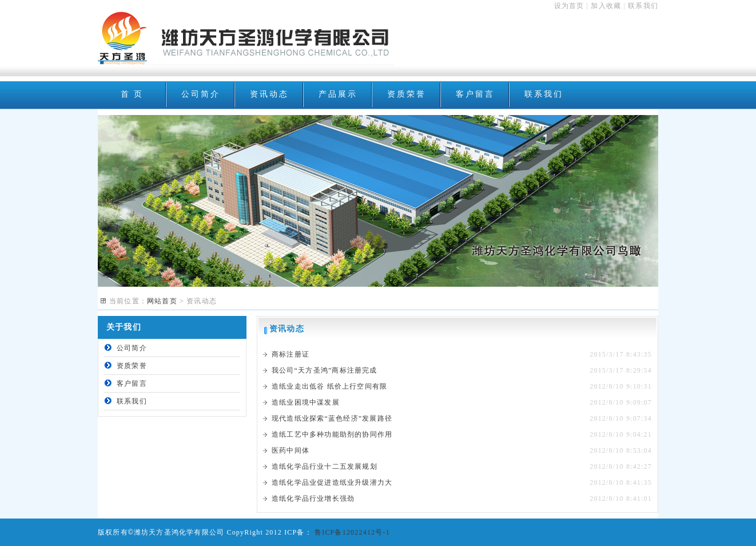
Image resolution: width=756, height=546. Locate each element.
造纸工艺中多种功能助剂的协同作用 (332, 434)
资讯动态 (269, 94)
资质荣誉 (406, 94)
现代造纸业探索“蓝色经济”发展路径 (332, 418)
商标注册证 (291, 354)
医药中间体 (291, 450)
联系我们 (643, 6)
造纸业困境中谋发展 (306, 402)
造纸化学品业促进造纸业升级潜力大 (332, 482)
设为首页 (569, 6)
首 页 (132, 94)
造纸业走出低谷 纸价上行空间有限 (329, 386)
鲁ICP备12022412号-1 (351, 532)
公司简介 (200, 94)
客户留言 (475, 94)
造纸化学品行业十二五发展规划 (325, 466)
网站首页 (162, 301)
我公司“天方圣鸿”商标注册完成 (325, 370)
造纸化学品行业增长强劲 (313, 498)
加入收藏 (606, 6)
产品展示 (338, 94)
